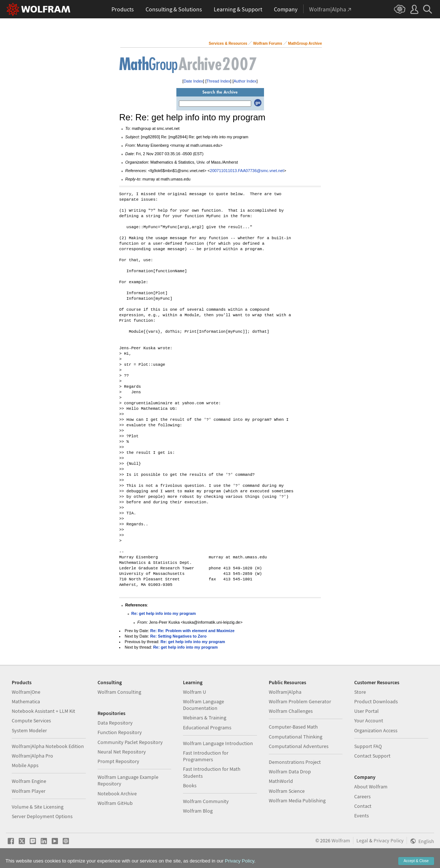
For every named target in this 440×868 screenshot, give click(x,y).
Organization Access (376, 730)
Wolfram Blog (198, 811)
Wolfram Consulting (119, 692)
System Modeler (29, 730)
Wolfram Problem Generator (300, 701)
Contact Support (372, 756)
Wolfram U (195, 692)
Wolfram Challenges (291, 711)
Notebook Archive (117, 794)
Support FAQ (368, 746)
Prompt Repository (118, 761)
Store (360, 692)
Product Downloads (376, 701)
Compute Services (31, 721)
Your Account (369, 721)
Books (190, 785)
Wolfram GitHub (115, 803)
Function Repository (120, 732)
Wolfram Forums (267, 43)
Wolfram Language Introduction (218, 743)
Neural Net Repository (122, 752)
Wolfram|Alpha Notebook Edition (48, 746)
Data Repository (115, 723)
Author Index (245, 81)
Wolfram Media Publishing (297, 800)
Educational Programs (207, 727)
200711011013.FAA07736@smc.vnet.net (247, 171)
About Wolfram (371, 787)
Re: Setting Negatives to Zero (178, 636)
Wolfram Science (287, 791)
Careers (362, 796)
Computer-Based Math (293, 727)
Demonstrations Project (295, 762)
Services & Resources (228, 43)
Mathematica (26, 701)
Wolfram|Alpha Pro (32, 756)
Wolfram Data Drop (290, 772)
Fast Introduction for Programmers (206, 756)
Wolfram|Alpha (285, 692)
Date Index (193, 81)
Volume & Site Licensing (38, 807)
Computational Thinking (296, 737)
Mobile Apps (25, 765)
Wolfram (341, 840)
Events (362, 816)
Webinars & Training (205, 718)
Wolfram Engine (29, 781)
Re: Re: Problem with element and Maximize (192, 631)
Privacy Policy (389, 840)
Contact (363, 806)
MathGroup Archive (305, 43)
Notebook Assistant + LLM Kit (43, 711)
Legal (362, 840)
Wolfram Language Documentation (203, 705)
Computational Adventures (299, 746)
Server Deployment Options (42, 816)
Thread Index (218, 81)
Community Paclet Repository (130, 742)
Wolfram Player (29, 791)
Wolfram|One (26, 692)
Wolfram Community (206, 801)
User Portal (366, 711)
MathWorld (281, 781)
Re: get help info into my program (164, 613)
